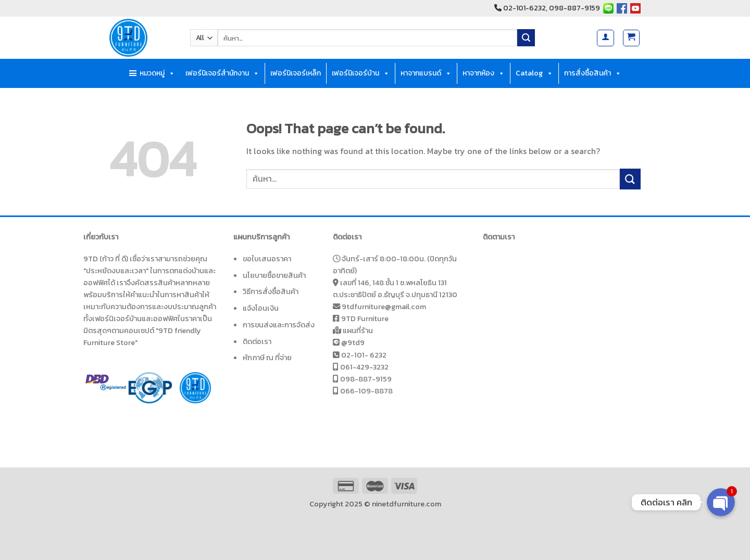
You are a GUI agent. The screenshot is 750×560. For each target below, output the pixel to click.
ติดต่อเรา (257, 341)
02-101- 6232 (364, 355)
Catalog (534, 73)
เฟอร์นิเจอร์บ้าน (361, 73)
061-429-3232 (364, 367)
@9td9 (353, 342)
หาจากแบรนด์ (426, 73)
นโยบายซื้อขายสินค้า (274, 275)
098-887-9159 (366, 379)
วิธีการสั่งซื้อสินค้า (271, 291)
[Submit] (526, 38)
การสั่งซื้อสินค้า (593, 73)
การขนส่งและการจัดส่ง (279, 325)
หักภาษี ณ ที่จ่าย (267, 358)
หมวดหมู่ (157, 73)
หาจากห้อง (484, 73)
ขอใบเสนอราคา (267, 259)
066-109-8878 (366, 391)
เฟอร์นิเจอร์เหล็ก (296, 73)
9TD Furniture (365, 319)
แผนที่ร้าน (358, 330)
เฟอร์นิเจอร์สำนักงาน (222, 73)
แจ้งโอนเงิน (261, 308)
